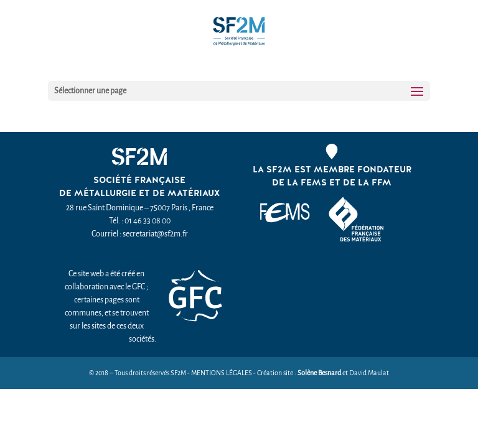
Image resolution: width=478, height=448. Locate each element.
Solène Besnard (319, 373)
